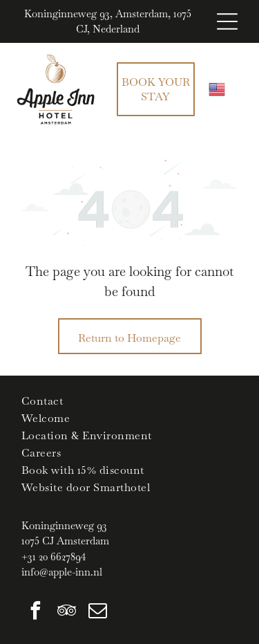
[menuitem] (129, 401)
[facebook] (35, 613)
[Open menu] (227, 21)
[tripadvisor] (66, 613)
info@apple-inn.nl (62, 572)
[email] (97, 613)
